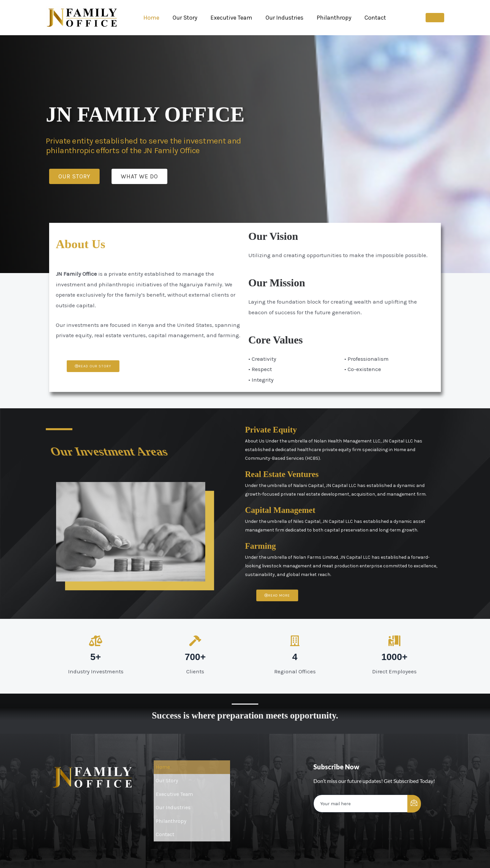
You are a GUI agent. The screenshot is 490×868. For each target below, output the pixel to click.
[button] (435, 18)
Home (151, 18)
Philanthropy (328, 18)
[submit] (414, 804)
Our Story (183, 18)
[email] (361, 804)
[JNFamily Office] (82, 17)
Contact (368, 18)
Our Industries (280, 18)
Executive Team (228, 18)
